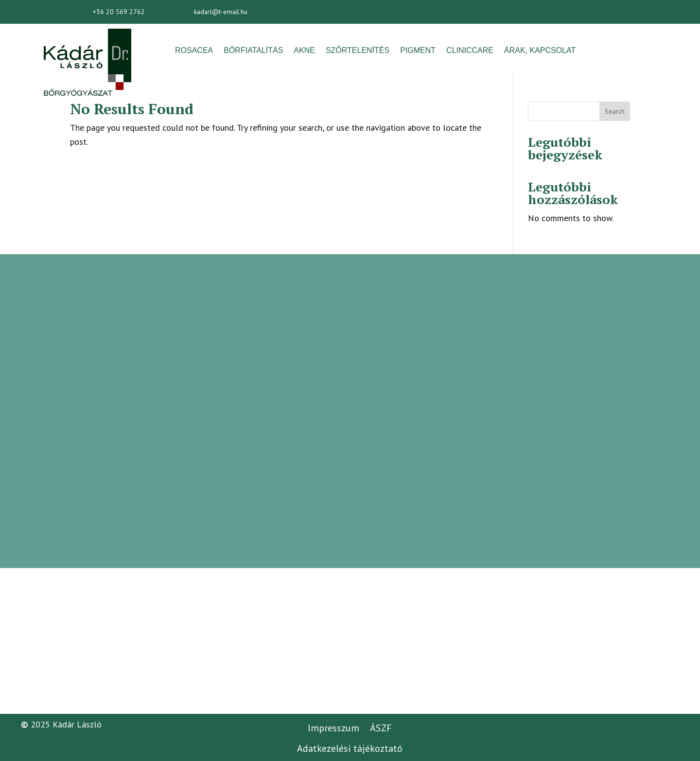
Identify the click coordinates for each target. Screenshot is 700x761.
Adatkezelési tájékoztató (350, 748)
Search (615, 111)
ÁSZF (381, 728)
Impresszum (333, 728)
